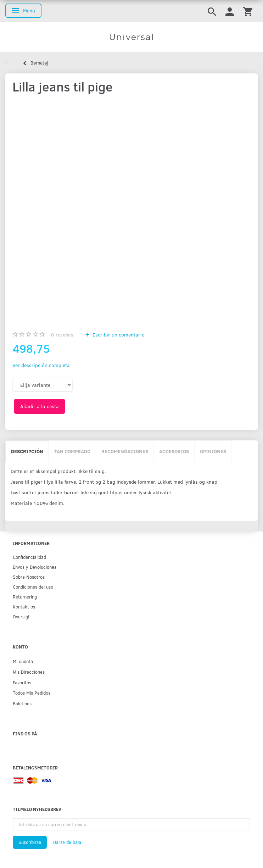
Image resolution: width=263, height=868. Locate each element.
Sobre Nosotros (29, 577)
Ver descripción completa (41, 365)
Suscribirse (30, 842)
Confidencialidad (29, 557)
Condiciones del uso (33, 587)
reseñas (62, 335)
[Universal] (131, 37)
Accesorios (174, 451)
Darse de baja (67, 842)
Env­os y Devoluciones (35, 567)
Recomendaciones (125, 451)
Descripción (27, 451)
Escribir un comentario (118, 335)
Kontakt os (24, 607)
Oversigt (21, 616)
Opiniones (213, 451)
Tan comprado (72, 451)
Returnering (25, 597)
